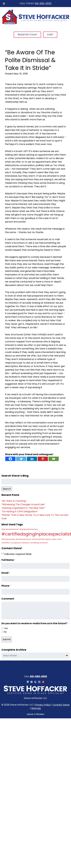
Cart (50, 35)
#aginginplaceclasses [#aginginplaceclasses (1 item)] (10, 529)
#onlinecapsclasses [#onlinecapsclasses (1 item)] (24, 539)
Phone (6, 586)
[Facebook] (10, 459)
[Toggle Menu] (4, 4)
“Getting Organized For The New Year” (23, 508)
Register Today (27, 35)
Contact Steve (61, 705)
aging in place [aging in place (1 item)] (51, 539)
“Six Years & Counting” (14, 501)
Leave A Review (35, 714)
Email (6, 573)
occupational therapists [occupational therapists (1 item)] (20, 543)
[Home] (36, 24)
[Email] (54, 459)
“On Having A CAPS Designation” (20, 511)
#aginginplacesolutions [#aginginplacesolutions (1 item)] (29, 529)
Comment (8, 599)
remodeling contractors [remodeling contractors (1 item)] (39, 543)
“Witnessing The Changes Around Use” (23, 504)
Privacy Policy (43, 705)
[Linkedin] (32, 459)
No (5, 632)
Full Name (8, 560)
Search (7, 489)
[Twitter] (21, 459)
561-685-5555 (43, 3)
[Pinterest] (43, 459)
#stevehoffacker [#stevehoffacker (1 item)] (38, 539)
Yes (6, 628)
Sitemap (36, 708)
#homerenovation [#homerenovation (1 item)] (8, 539)
